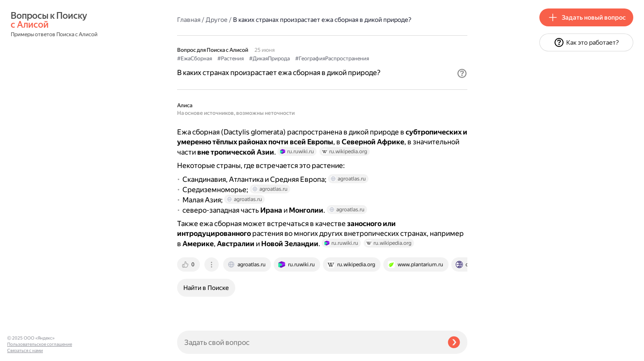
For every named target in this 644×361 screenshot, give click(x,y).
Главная (189, 20)
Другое (217, 20)
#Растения (231, 59)
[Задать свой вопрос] (309, 342)
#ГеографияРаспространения (332, 59)
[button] (462, 73)
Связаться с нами (25, 351)
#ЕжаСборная (195, 59)
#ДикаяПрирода (269, 59)
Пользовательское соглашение (40, 344)
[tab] (189, 264)
